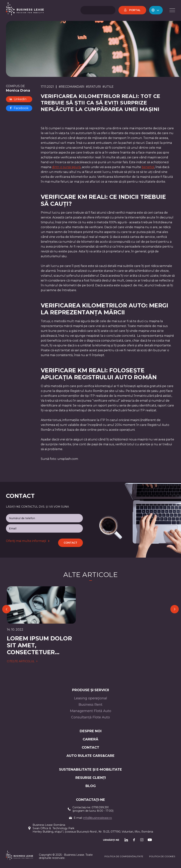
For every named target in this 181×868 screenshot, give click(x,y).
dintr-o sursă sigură (66, 167)
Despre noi (91, 731)
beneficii (148, 167)
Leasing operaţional (91, 698)
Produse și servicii (90, 690)
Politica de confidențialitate (124, 856)
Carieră (90, 739)
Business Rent (90, 705)
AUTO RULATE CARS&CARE (90, 756)
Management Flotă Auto (91, 711)
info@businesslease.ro (98, 818)
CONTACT (90, 747)
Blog (91, 786)
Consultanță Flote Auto (90, 717)
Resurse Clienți (91, 778)
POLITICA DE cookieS (162, 856)
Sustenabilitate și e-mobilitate (90, 770)
